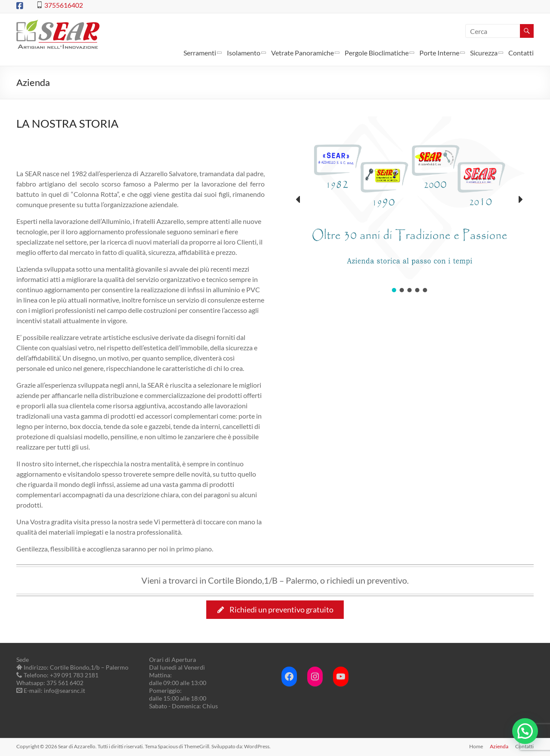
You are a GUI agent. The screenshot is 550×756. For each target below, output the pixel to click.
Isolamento (244, 53)
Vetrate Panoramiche (302, 53)
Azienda (499, 746)
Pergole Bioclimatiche (377, 53)
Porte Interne (439, 53)
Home (476, 746)
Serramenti (200, 53)
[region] (409, 205)
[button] (299, 199)
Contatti (521, 53)
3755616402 (64, 5)
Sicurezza (484, 53)
